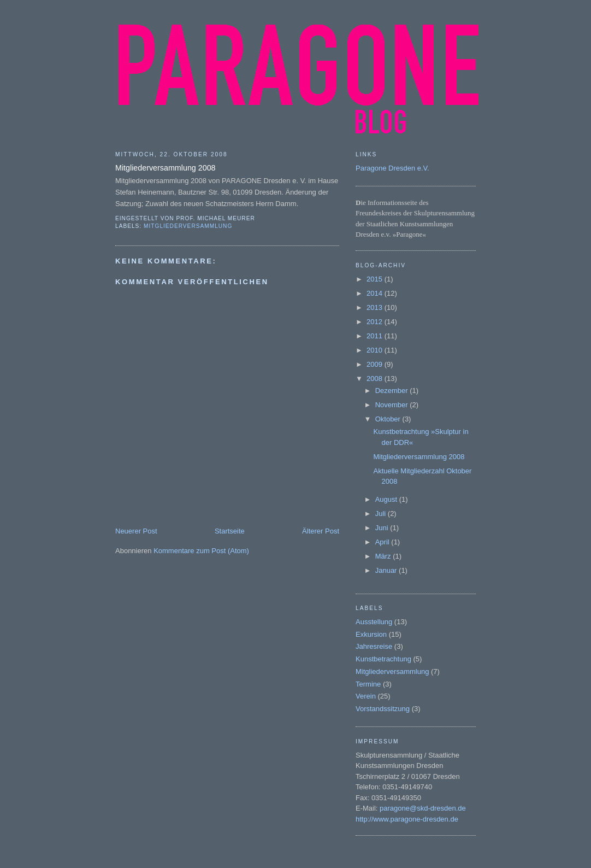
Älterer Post (321, 531)
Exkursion (371, 634)
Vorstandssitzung (383, 709)
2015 (376, 279)
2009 (376, 364)
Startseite (230, 531)
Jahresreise (374, 646)
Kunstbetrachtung (383, 659)
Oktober (389, 419)
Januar (387, 570)
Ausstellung (374, 622)
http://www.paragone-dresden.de (407, 819)
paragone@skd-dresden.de (423, 808)
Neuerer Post (136, 531)
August (387, 499)
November (393, 405)
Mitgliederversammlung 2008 (419, 457)
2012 (376, 322)
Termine (368, 684)
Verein (366, 696)
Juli (382, 514)
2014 (376, 293)
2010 (376, 350)
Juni (383, 528)
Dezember (393, 391)
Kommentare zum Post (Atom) (201, 551)
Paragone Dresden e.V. (392, 168)
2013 (376, 307)
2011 (376, 336)
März (384, 556)
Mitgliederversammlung (188, 226)
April (383, 542)
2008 (376, 379)
